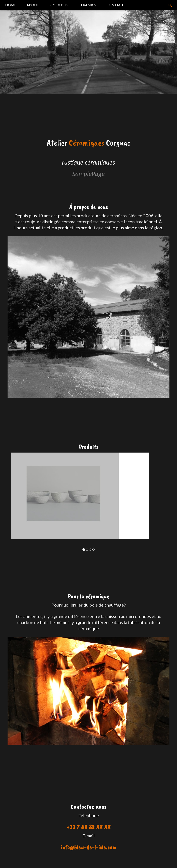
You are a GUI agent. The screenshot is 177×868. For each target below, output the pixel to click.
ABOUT (33, 5)
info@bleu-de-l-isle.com (89, 847)
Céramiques (87, 143)
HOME (11, 5)
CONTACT (115, 5)
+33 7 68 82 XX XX (89, 827)
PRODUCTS (59, 5)
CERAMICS (87, 5)
